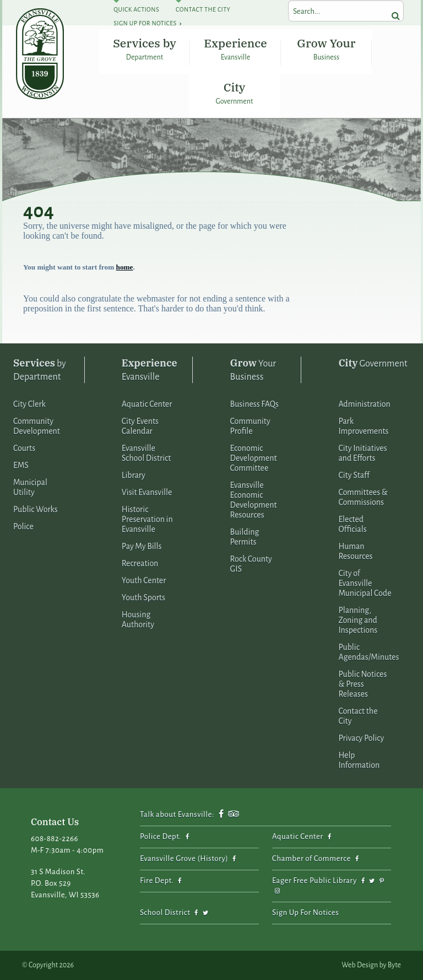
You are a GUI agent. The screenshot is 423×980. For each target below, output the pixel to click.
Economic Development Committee (254, 458)
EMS (21, 465)
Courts (24, 448)
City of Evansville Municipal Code (365, 583)
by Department (40, 369)
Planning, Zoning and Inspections (358, 620)
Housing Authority (138, 620)
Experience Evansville (235, 48)
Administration (364, 404)
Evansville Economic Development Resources (254, 500)
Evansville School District (147, 453)
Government (373, 363)
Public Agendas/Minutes (368, 652)
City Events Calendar (140, 426)
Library (134, 475)
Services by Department (145, 48)
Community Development (37, 426)
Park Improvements (363, 426)
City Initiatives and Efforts (362, 453)
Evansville (150, 369)
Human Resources (355, 551)
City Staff (354, 475)
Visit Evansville (147, 492)
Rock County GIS (251, 564)
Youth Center (144, 580)
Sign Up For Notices (145, 23)
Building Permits (245, 537)
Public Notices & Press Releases (362, 684)
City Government (235, 92)
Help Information (359, 760)
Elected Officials (352, 524)
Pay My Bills (142, 546)
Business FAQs (254, 404)
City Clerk (29, 404)
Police (23, 526)
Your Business (253, 369)
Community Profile (250, 426)
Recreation (140, 563)
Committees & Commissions (363, 497)
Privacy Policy (361, 738)
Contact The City (203, 9)
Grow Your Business (326, 48)
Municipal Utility (30, 487)
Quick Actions (136, 9)
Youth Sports (143, 597)
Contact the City (358, 716)
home (125, 267)
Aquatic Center (147, 404)
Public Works (36, 509)
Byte (394, 965)
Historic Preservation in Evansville (147, 519)
